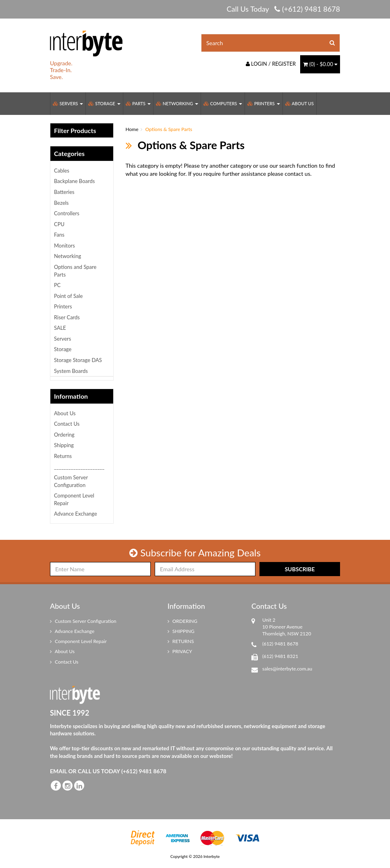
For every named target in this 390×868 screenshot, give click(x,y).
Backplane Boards (74, 181)
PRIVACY (180, 651)
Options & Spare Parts (169, 129)
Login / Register (271, 64)
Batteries (64, 192)
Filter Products (75, 131)
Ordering (64, 435)
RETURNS (181, 641)
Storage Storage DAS (78, 360)
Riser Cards (67, 317)
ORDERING (183, 621)
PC (57, 285)
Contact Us (67, 424)
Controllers (67, 213)
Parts (138, 103)
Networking (177, 103)
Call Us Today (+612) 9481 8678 (283, 9)
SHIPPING (181, 631)
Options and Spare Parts (75, 271)
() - (320, 64)
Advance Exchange (76, 514)
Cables (62, 171)
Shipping (64, 445)
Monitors (64, 246)
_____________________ (79, 467)
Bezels (61, 203)
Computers (223, 103)
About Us (300, 103)
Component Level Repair (74, 499)
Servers (68, 103)
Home (132, 129)
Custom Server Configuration (71, 481)
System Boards (71, 371)
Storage (104, 103)
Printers (263, 103)
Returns (63, 456)
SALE (60, 328)
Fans (59, 235)
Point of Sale (68, 296)
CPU (59, 224)
